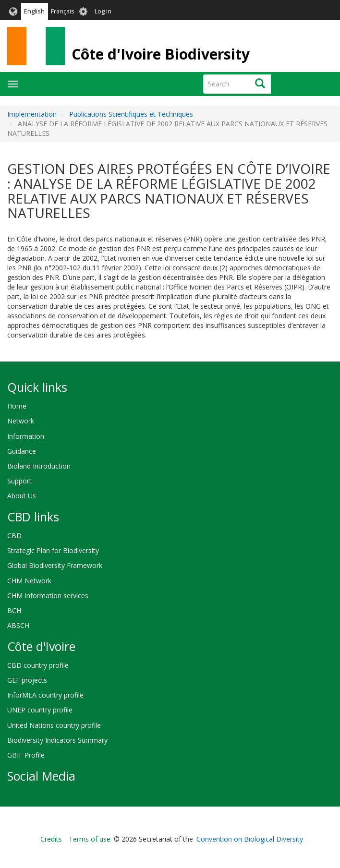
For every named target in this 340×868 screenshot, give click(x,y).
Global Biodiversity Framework (55, 565)
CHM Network (29, 581)
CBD (14, 536)
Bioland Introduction (39, 466)
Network (21, 421)
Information (26, 436)
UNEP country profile (40, 710)
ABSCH (18, 625)
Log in (103, 11)
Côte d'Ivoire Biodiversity (161, 54)
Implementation (32, 114)
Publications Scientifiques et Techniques (131, 114)
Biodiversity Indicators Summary (57, 740)
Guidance (22, 451)
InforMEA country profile (45, 695)
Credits (51, 839)
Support (19, 481)
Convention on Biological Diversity (250, 839)
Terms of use (90, 839)
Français (63, 11)
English (34, 11)
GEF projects (27, 680)
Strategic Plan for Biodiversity (53, 550)
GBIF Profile (26, 755)
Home (17, 406)
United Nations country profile (54, 725)
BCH (14, 610)
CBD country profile (38, 665)
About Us (22, 496)
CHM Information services (48, 596)
